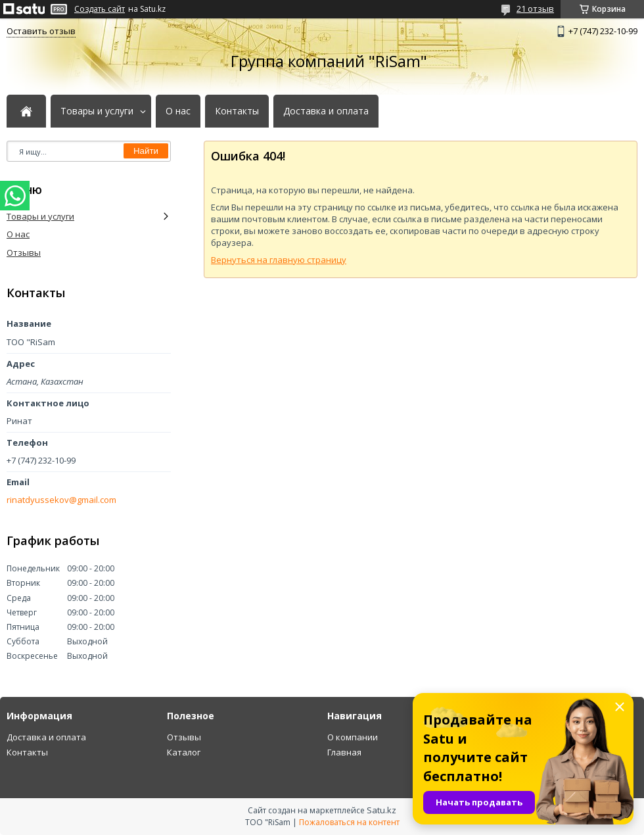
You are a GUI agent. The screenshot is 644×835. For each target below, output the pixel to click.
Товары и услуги (97, 111)
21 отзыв (535, 9)
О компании (353, 737)
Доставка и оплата (326, 111)
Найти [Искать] (146, 151)
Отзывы (24, 252)
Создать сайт (100, 9)
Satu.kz (381, 810)
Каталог (184, 752)
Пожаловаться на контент (349, 822)
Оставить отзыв (41, 31)
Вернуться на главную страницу (279, 260)
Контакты (237, 111)
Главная (344, 752)
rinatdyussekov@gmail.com (61, 500)
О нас (178, 111)
